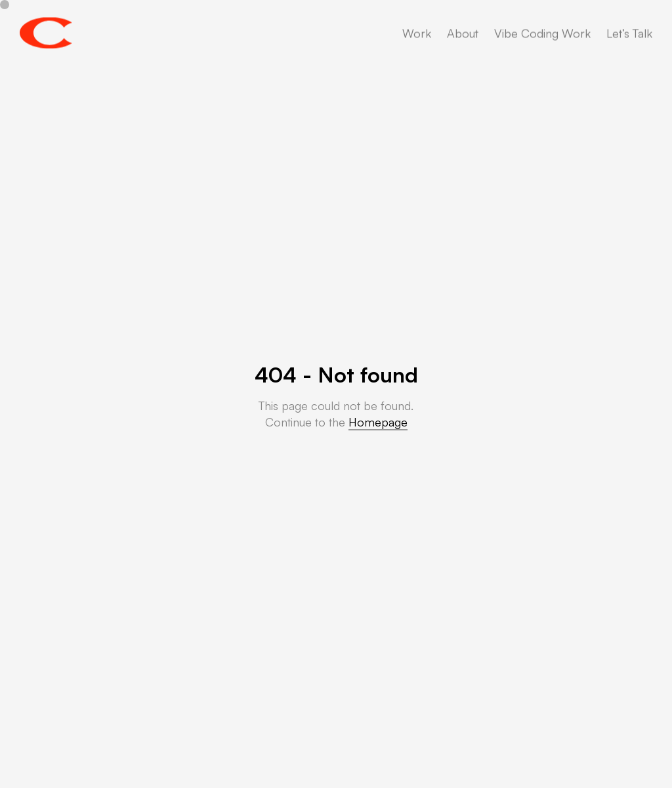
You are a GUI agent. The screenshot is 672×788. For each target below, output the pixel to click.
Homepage (378, 422)
